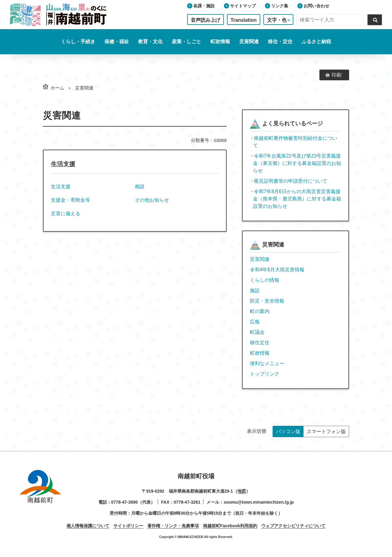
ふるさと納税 (316, 42)
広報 (255, 322)
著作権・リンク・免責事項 (173, 526)
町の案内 (260, 311)
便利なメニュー (267, 363)
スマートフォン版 (326, 431)
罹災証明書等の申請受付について (291, 181)
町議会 (257, 332)
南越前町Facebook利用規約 (230, 526)
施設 (255, 290)
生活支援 (61, 187)
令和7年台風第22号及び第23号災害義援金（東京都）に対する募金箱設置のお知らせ (297, 163)
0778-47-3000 (124, 502)
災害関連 (260, 259)
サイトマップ (243, 6)
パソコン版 (288, 431)
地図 (242, 491)
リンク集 (280, 6)
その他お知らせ (152, 200)
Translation (244, 20)
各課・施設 (204, 6)
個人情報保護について (88, 526)
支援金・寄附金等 (70, 200)
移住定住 (260, 343)
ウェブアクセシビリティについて (293, 526)
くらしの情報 (265, 280)
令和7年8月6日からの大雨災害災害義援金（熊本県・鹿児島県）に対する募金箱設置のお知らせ (297, 199)
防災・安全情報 (267, 301)
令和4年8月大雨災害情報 (277, 270)
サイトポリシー (128, 526)
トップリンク (265, 374)
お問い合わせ (316, 6)
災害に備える (66, 214)
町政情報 (260, 353)
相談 (140, 187)
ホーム (57, 88)
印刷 (337, 75)
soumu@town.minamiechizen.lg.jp (259, 502)
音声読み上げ (205, 20)
